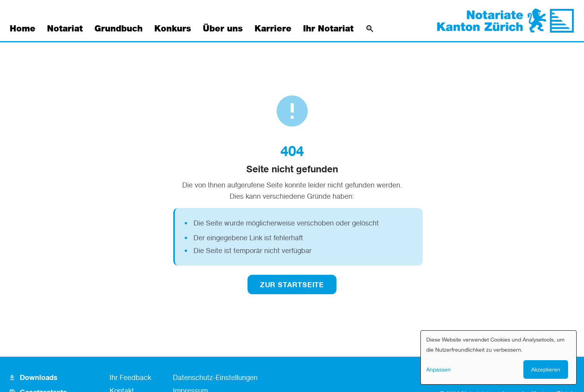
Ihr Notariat (328, 29)
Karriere (273, 29)
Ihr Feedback (130, 377)
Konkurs (173, 29)
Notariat (65, 29)
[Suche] (370, 29)
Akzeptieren (546, 369)
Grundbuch (119, 29)
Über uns (223, 29)
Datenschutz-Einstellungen (215, 377)
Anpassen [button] (438, 369)
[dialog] (499, 357)
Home (23, 29)
